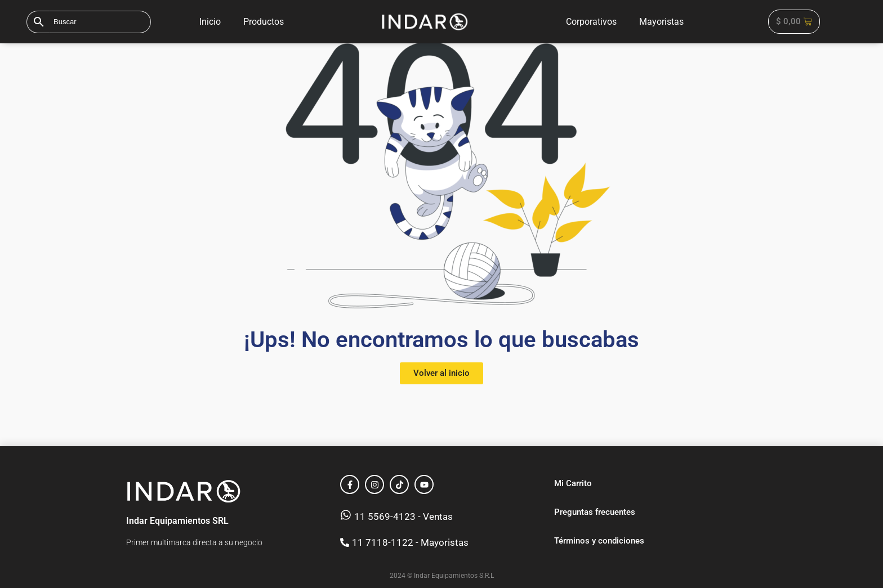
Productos (264, 22)
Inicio (210, 22)
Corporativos (591, 22)
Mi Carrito (573, 483)
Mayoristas (661, 22)
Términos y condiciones (599, 541)
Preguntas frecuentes (595, 512)
